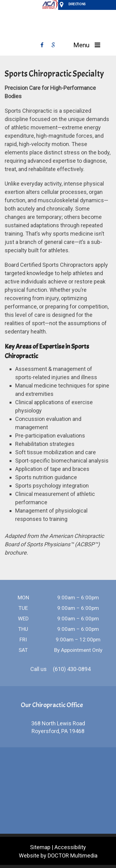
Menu (81, 45)
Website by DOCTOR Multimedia (58, 855)
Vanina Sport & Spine (58, 28)
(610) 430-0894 (72, 669)
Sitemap (40, 847)
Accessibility (70, 847)
